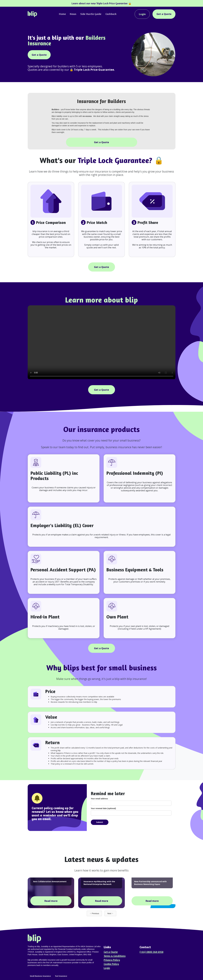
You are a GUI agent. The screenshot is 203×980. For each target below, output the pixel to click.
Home (62, 14)
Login (142, 14)
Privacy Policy (112, 960)
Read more (51, 901)
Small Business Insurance (40, 976)
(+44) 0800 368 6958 (151, 952)
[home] (32, 14)
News (73, 14)
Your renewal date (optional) (103, 808)
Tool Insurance (61, 976)
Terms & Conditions (115, 956)
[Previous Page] (94, 913)
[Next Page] (110, 913)
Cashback (111, 14)
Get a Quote (164, 14)
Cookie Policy (111, 964)
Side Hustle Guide (91, 14)
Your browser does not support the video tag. (102, 342)
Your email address (99, 799)
